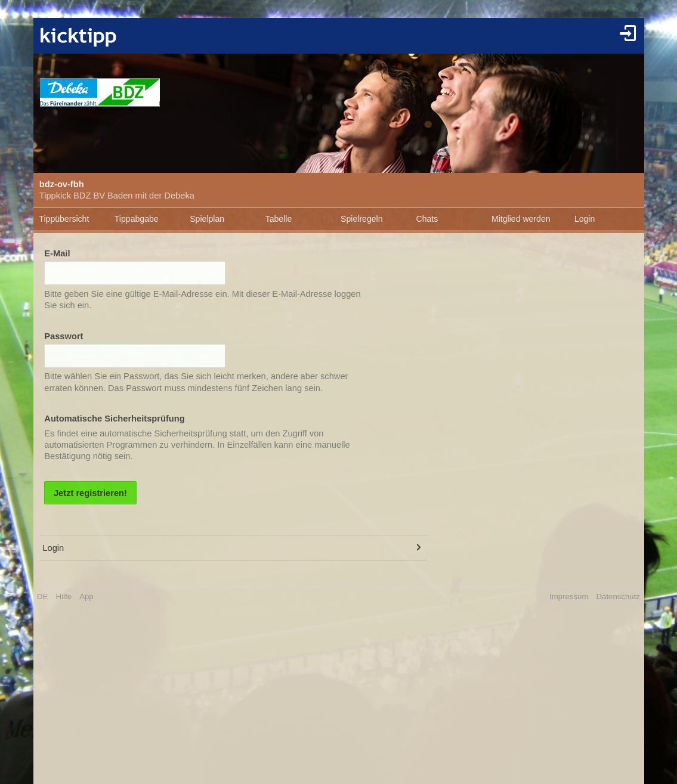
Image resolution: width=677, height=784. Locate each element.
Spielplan (207, 219)
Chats (427, 219)
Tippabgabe (137, 219)
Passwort (64, 336)
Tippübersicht (64, 219)
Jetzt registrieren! (90, 493)
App (86, 596)
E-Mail (57, 253)
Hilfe (64, 596)
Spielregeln (361, 219)
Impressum (569, 596)
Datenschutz (618, 596)
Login (585, 219)
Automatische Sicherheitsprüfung (114, 419)
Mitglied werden (521, 219)
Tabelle (279, 219)
